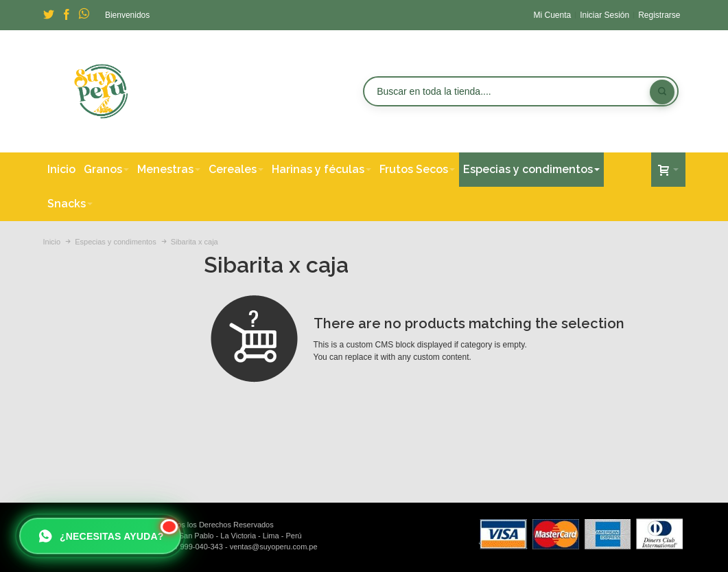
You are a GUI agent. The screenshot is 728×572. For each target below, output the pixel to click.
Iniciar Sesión (604, 15)
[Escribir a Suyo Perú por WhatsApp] (100, 536)
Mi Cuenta (552, 15)
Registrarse (659, 15)
